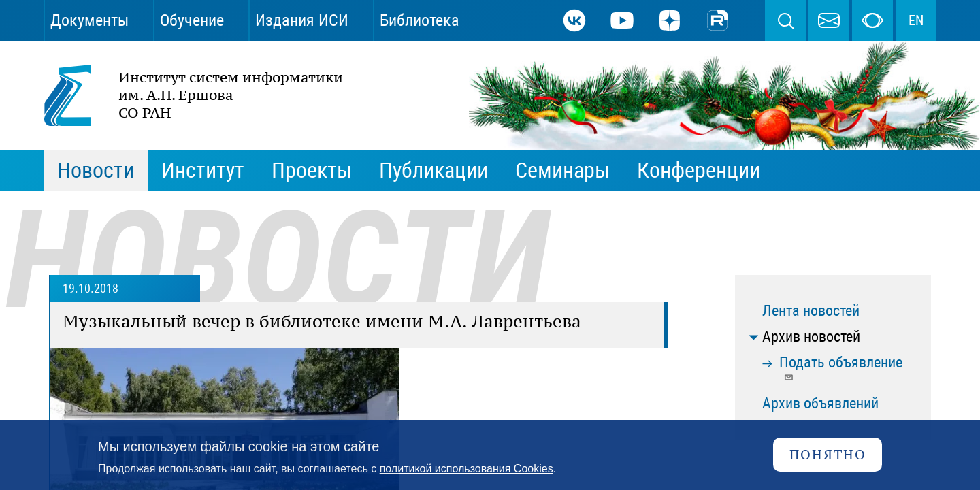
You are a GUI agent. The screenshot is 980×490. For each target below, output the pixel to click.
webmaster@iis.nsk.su (829, 20)
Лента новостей (811, 311)
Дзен (670, 20)
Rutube (717, 20)
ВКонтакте (574, 20)
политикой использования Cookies (467, 469)
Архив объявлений (820, 403)
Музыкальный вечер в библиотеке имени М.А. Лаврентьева (322, 321)
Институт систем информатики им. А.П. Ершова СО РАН (186, 95)
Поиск (785, 20)
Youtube (622, 20)
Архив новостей (811, 337)
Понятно (828, 454)
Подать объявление (841, 368)
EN (916, 20)
